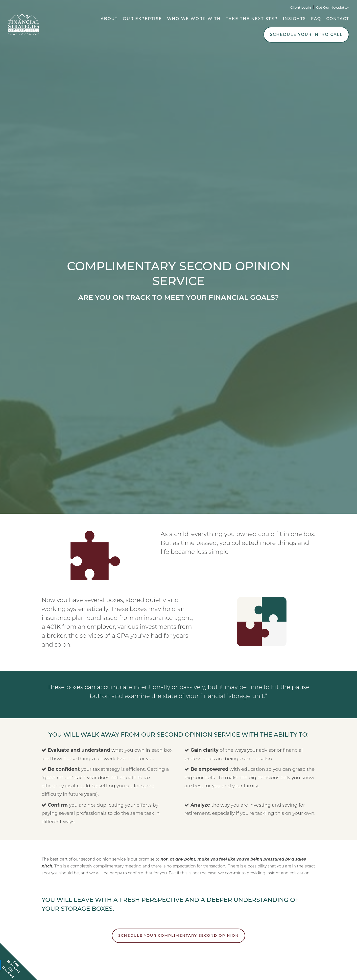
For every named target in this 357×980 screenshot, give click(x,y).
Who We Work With (194, 19)
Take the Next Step (252, 19)
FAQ (316, 19)
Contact (338, 19)
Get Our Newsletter (333, 7)
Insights (294, 19)
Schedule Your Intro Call (306, 35)
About (109, 19)
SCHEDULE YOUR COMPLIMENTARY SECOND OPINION (178, 935)
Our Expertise (143, 19)
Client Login (301, 7)
